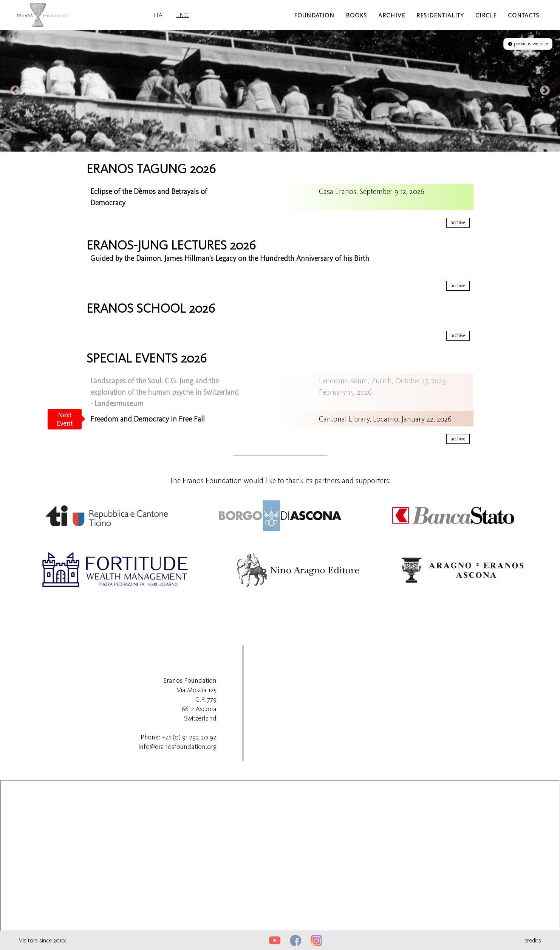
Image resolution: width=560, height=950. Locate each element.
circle (486, 15)
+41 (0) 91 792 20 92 (189, 737)
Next (545, 91)
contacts (524, 15)
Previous (15, 91)
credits (533, 940)
